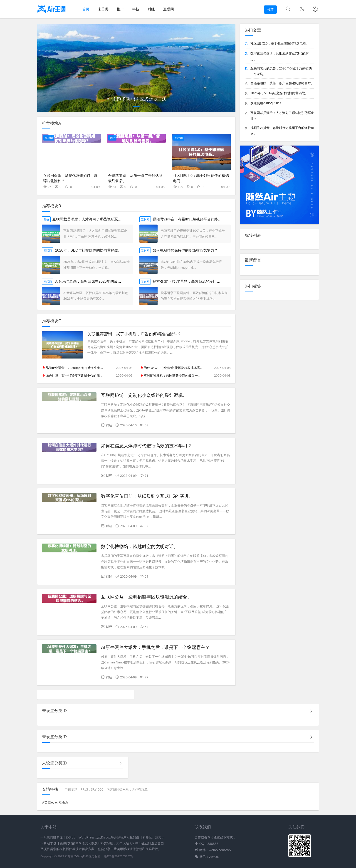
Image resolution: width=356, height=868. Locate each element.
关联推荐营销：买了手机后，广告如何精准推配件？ (134, 334)
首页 (86, 9)
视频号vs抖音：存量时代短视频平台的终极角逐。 (193, 219)
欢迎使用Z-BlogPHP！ (266, 103)
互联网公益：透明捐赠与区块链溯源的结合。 (146, 597)
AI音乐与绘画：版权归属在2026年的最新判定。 (94, 281)
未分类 (103, 9)
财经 (151, 9)
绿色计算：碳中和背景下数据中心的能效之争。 (75, 375)
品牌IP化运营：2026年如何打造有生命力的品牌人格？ (75, 368)
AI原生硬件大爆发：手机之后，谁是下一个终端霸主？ (155, 647)
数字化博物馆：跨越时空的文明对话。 (140, 547)
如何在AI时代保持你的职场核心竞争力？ (185, 250)
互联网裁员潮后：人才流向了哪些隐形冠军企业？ (92, 219)
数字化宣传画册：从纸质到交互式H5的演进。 (147, 496)
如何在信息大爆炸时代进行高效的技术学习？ (146, 446)
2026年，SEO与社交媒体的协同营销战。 (88, 250)
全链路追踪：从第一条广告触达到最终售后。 (282, 83)
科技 (136, 9)
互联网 (168, 9)
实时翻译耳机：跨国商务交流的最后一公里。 (173, 375)
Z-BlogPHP (81, 856)
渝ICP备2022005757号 (119, 856)
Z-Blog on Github (57, 802)
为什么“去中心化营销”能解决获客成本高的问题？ (173, 368)
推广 (120, 9)
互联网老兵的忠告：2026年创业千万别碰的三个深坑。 (281, 71)
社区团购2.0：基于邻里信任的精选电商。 (280, 43)
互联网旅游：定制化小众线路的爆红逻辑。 (144, 395)
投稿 (270, 9)
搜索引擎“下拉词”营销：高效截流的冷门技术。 (190, 281)
